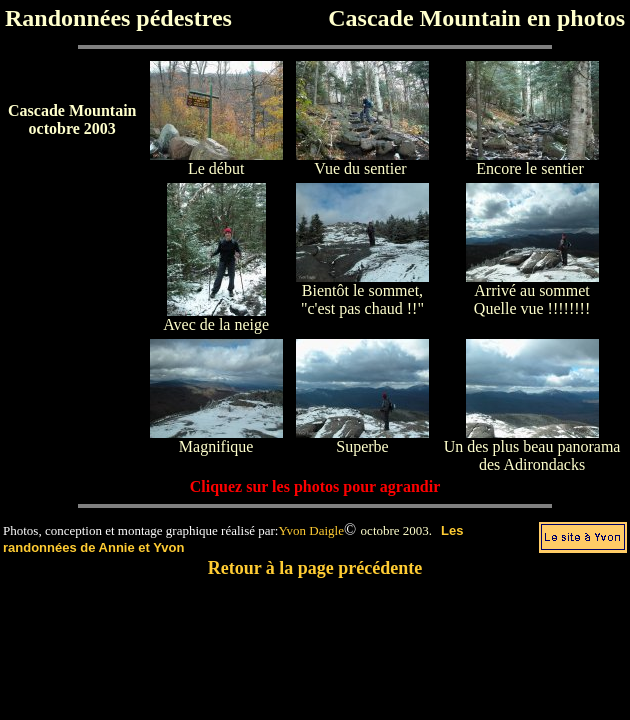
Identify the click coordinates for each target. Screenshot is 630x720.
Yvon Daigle (311, 530)
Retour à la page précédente (315, 568)
